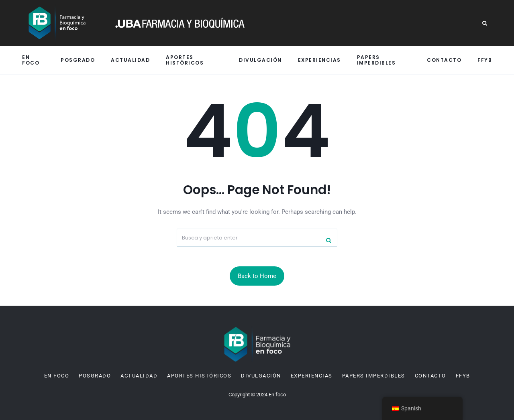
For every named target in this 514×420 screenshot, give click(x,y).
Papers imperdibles (376, 60)
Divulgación (260, 60)
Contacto (444, 60)
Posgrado (78, 60)
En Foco (31, 60)
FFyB (485, 60)
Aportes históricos (185, 60)
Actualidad (130, 60)
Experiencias (319, 60)
